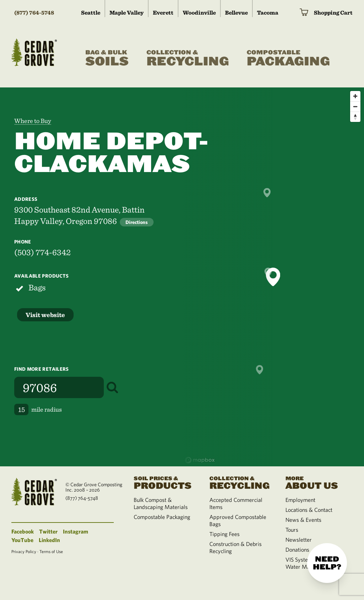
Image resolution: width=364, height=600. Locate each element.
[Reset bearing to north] (355, 117)
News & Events (303, 520)
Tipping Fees (224, 534)
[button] (273, 277)
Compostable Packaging (162, 517)
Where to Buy (33, 121)
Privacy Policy (24, 551)
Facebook (23, 531)
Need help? (327, 563)
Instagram (76, 531)
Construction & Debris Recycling (235, 547)
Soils (107, 58)
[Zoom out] (355, 106)
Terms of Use (51, 551)
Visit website (45, 315)
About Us (315, 482)
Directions (137, 222)
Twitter (48, 531)
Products (163, 482)
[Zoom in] (355, 96)
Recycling (188, 58)
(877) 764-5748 (34, 13)
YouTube (22, 540)
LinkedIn (49, 540)
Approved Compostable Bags (238, 520)
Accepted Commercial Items (236, 503)
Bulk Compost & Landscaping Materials (161, 503)
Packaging (288, 58)
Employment (300, 500)
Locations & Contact (309, 510)
